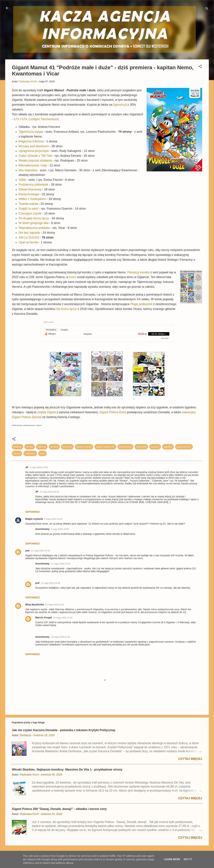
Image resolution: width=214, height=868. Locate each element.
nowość (155, 447)
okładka (168, 447)
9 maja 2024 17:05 (39, 467)
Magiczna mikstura (31, 141)
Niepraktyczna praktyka (34, 228)
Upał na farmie (28, 242)
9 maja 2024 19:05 (53, 519)
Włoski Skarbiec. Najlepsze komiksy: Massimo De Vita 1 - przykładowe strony (67, 770)
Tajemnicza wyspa (31, 132)
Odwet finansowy (30, 189)
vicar (42, 453)
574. (40, 119)
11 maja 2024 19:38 (50, 583)
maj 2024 (141, 447)
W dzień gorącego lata (34, 223)
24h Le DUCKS (29, 237)
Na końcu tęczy (66, 309)
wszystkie (51, 330)
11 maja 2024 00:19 (49, 492)
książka (64, 330)
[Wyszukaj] (207, 9)
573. (17, 119)
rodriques (30, 453)
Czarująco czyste (30, 213)
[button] (200, 67)
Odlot (22, 180)
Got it (188, 859)
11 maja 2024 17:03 (60, 564)
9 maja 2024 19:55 (60, 529)
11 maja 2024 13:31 (40, 551)
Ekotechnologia (29, 194)
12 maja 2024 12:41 (55, 605)
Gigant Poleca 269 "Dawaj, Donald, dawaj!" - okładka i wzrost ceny (59, 809)
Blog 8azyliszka (35, 604)
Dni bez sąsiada (29, 233)
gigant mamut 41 (105, 447)
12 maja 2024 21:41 (60, 637)
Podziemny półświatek (33, 185)
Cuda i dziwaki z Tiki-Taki (35, 156)
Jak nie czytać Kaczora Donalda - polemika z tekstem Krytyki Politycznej (64, 730)
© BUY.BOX (165, 338)
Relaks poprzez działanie (35, 161)
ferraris (54, 447)
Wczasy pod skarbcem (34, 146)
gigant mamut (84, 447)
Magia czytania (34, 519)
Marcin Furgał (43, 617)
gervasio (67, 447)
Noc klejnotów (28, 170)
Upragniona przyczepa (34, 151)
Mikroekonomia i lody (33, 165)
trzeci (73, 277)
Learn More (172, 859)
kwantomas (125, 447)
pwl (27, 550)
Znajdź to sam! (28, 209)
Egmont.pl (120, 105)
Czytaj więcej (190, 759)
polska (17, 453)
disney (30, 447)
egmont (42, 447)
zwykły (47, 412)
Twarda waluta (28, 204)
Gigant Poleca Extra (113, 412)
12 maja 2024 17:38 (63, 618)
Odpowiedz (32, 512)
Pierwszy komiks (138, 272)
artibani (17, 447)
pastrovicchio (184, 447)
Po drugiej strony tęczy (34, 218)
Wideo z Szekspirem (32, 199)
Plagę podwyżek (141, 304)
